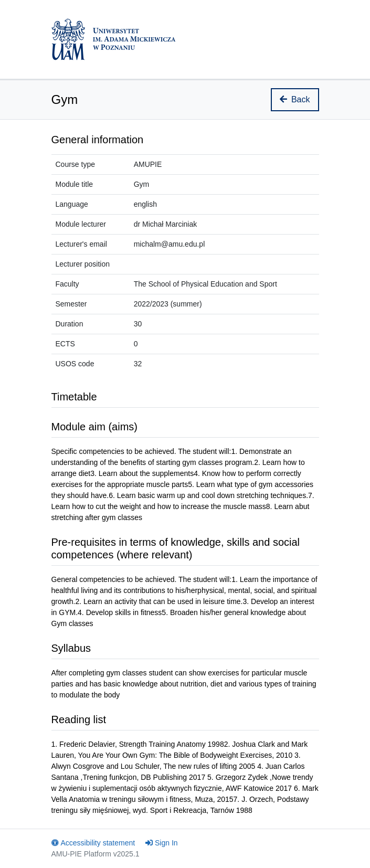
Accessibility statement (93, 843)
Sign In (162, 843)
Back (295, 99)
